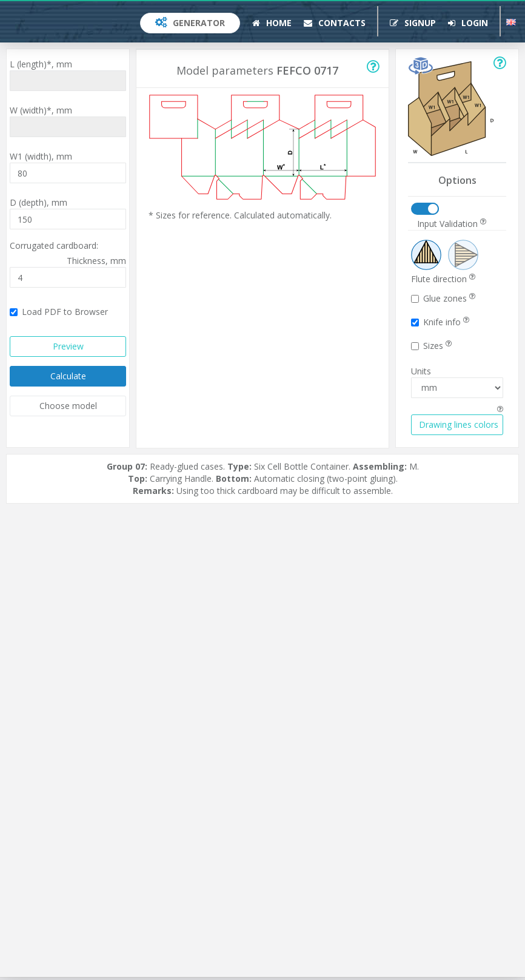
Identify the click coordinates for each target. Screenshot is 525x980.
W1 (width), (41, 156)
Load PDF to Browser (59, 312)
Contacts (335, 23)
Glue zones (443, 298)
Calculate (68, 376)
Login (468, 23)
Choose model (68, 406)
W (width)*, (41, 110)
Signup (413, 23)
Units (421, 371)
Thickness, (96, 261)
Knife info (440, 322)
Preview (68, 346)
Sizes (431, 346)
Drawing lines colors (459, 424)
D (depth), (38, 202)
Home (272, 23)
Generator (190, 23)
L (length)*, (41, 64)
